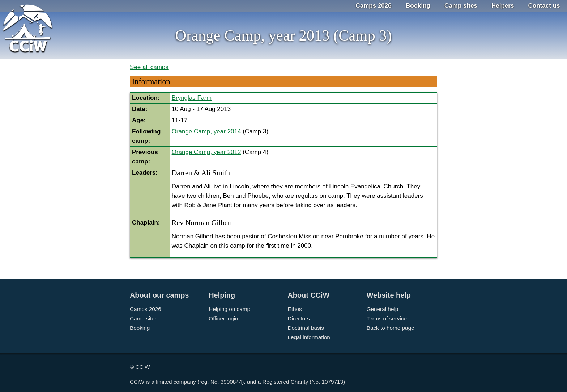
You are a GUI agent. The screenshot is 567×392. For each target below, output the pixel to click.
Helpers (503, 6)
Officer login (223, 318)
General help (383, 309)
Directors (299, 318)
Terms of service (387, 318)
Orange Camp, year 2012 (206, 152)
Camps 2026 (374, 6)
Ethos (295, 309)
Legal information (309, 337)
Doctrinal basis (306, 328)
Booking (418, 6)
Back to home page (391, 328)
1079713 (333, 382)
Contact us (544, 6)
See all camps (149, 67)
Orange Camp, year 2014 (206, 131)
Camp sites (461, 6)
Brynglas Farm (192, 98)
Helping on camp (229, 309)
